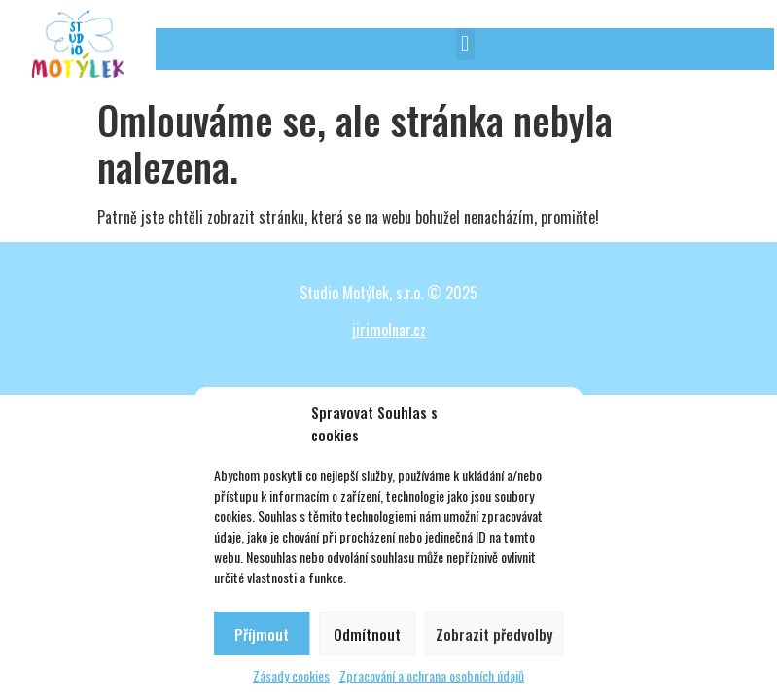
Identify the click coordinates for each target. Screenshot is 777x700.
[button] (465, 44)
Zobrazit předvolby (494, 634)
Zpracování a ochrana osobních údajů (432, 675)
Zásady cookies (291, 675)
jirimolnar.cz (389, 330)
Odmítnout (367, 634)
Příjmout (262, 634)
